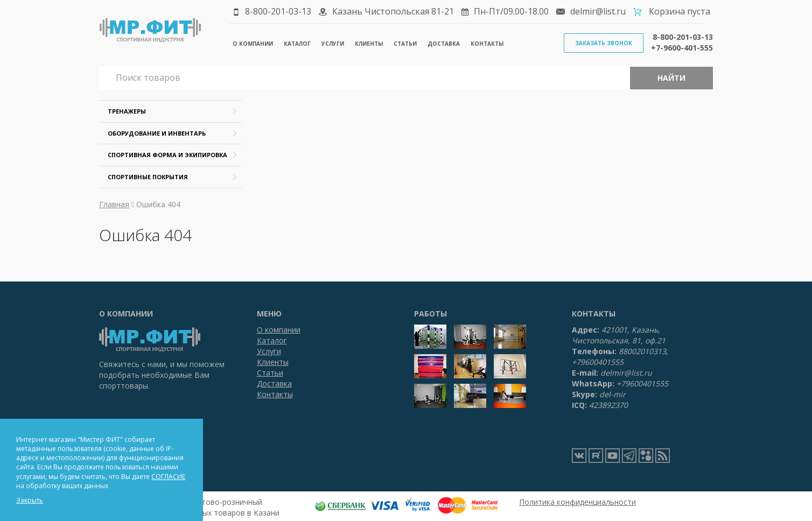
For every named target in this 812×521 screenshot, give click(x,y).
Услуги (333, 44)
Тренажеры (127, 111)
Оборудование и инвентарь (157, 133)
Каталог (297, 44)
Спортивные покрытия (148, 177)
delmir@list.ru (598, 11)
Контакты (487, 44)
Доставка (444, 44)
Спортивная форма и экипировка (167, 155)
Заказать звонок (604, 43)
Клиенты (369, 44)
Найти (671, 78)
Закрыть (30, 500)
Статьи (405, 44)
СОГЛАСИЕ (168, 477)
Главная (114, 204)
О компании (253, 44)
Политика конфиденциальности (577, 502)
